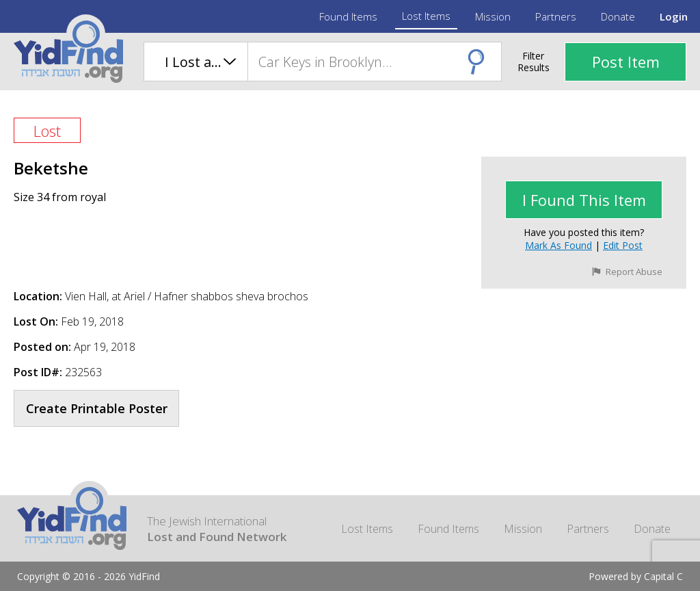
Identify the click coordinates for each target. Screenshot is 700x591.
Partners (556, 16)
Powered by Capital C (636, 576)
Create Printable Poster (97, 408)
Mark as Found (558, 245)
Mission (493, 16)
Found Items (348, 16)
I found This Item (584, 200)
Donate (618, 16)
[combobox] (374, 62)
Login (674, 16)
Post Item (626, 62)
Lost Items (426, 16)
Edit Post (623, 245)
